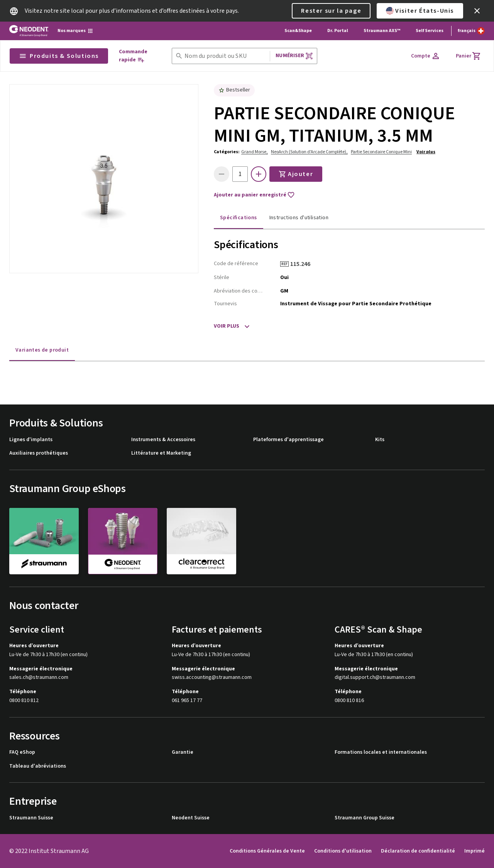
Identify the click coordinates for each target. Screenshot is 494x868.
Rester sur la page (331, 11)
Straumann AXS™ (382, 31)
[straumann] (44, 541)
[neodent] (123, 541)
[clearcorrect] (201, 541)
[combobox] (226, 56)
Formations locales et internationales (381, 752)
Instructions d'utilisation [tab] (299, 218)
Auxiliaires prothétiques (39, 453)
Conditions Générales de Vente (267, 851)
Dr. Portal (338, 31)
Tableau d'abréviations (38, 766)
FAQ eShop (22, 752)
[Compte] (426, 56)
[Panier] (469, 56)
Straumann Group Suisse (365, 818)
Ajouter (296, 174)
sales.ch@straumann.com (39, 678)
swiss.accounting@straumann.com (212, 678)
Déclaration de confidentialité (418, 851)
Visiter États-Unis (420, 11)
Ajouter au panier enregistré (254, 195)
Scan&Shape (298, 31)
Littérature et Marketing (161, 453)
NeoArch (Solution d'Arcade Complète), (309, 152)
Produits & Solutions (59, 56)
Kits (380, 440)
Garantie (183, 752)
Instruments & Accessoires (163, 440)
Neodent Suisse (191, 818)
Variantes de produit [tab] (42, 350)
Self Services (430, 31)
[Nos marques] (75, 31)
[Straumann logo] (29, 31)
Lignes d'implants (31, 440)
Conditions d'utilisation (343, 851)
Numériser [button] (294, 56)
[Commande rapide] (139, 56)
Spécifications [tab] (239, 218)
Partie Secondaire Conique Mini (381, 152)
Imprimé (475, 851)
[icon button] (477, 11)
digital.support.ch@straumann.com (375, 678)
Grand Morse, (255, 152)
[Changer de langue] (471, 31)
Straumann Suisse (31, 818)
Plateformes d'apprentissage (288, 440)
